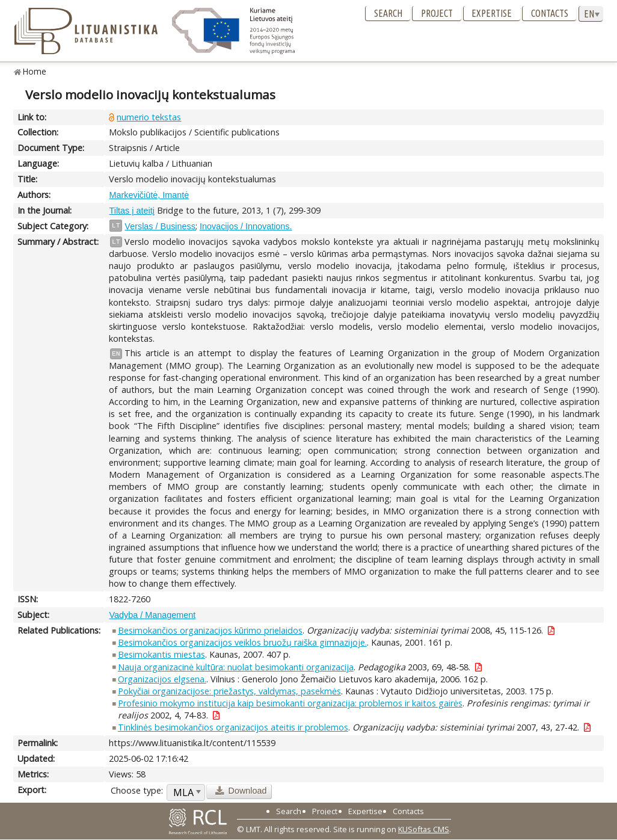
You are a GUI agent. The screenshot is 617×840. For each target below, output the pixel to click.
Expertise (492, 13)
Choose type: (137, 790)
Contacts (550, 13)
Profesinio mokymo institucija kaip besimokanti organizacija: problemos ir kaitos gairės (290, 703)
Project (437, 13)
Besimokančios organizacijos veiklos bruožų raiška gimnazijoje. (242, 642)
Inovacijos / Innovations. (246, 226)
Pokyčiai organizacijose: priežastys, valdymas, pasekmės (229, 691)
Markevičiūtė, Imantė (149, 195)
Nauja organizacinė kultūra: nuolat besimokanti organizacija (236, 667)
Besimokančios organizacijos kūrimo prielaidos (210, 630)
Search (388, 13)
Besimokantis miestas (161, 654)
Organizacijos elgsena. (162, 679)
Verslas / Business (160, 226)
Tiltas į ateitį (131, 211)
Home (35, 71)
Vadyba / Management (152, 615)
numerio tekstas (149, 117)
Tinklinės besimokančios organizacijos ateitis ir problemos (233, 727)
